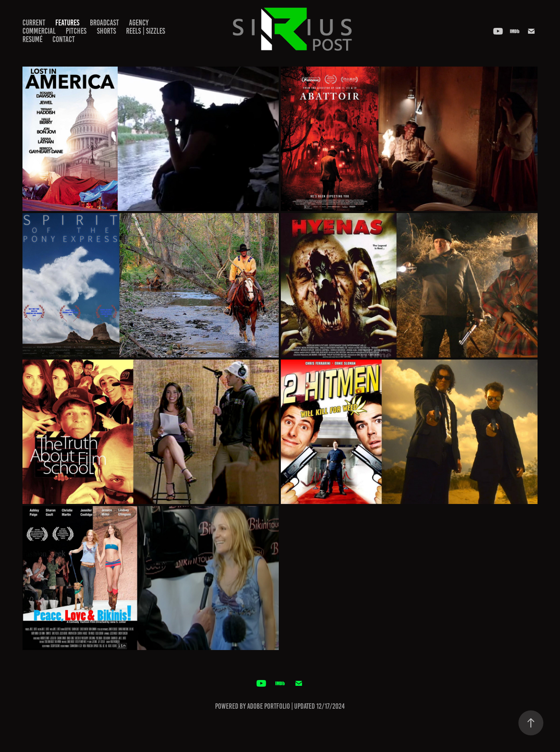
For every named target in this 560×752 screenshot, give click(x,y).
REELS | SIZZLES (146, 31)
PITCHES (76, 31)
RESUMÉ (32, 39)
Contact (64, 39)
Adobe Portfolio (269, 706)
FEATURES (67, 23)
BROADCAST (104, 23)
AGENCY (139, 23)
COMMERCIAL (39, 31)
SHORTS (107, 31)
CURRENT (34, 23)
